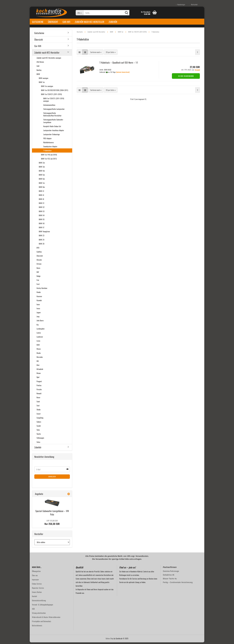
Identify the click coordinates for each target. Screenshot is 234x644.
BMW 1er (42, 84)
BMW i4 (41, 197)
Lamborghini (41, 330)
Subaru (39, 423)
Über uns (35, 577)
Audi (38, 68)
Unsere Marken (37, 594)
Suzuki (39, 427)
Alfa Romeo (40, 64)
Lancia (39, 334)
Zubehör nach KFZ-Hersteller (89, 22)
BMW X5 (42, 221)
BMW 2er (42, 164)
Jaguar (39, 314)
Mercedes (40, 359)
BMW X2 (42, 209)
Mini (38, 367)
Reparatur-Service (38, 589)
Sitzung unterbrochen (39, 615)
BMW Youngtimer (44, 233)
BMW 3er (42, 168)
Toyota (39, 436)
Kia (38, 326)
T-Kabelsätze (47, 152)
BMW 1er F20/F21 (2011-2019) (51, 96)
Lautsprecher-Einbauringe (51, 136)
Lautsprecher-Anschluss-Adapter (54, 132)
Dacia (38, 270)
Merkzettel (194, 4)
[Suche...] (80, 13)
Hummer (39, 298)
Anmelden (52, 478)
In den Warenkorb (186, 78)
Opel (38, 379)
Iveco (38, 310)
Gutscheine (38, 22)
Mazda (39, 355)
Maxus (39, 351)
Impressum (35, 581)
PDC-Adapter (47, 140)
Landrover (40, 338)
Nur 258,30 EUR (52, 524)
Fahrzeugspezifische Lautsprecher (54, 111)
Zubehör (113, 22)
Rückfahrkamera (49, 144)
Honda (39, 294)
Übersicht (53, 22)
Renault (39, 395)
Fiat (38, 282)
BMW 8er (42, 189)
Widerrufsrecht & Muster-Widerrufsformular (46, 619)
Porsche (39, 391)
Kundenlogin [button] (180, 4)
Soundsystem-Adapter (50, 148)
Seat (38, 407)
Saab (38, 403)
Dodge (39, 278)
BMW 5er (42, 177)
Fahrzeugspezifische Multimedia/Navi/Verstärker (52, 116)
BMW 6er (42, 181)
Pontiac (39, 387)
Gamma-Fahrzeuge (171, 573)
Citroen (39, 266)
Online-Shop (110, 640)
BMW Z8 (42, 245)
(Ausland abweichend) (123, 74)
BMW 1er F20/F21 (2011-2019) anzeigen (54, 101)
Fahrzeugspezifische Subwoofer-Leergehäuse (53, 123)
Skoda (39, 411)
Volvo (38, 444)
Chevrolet (40, 257)
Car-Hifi (66, 22)
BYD (38, 249)
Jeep (38, 318)
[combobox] (96, 54)
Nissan (39, 375)
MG (38, 363)
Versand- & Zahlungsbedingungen (42, 606)
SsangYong (40, 419)
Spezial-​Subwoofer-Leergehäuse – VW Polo (52, 514)
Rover (38, 399)
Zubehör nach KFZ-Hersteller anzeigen (49, 59)
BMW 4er (42, 172)
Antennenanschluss (49, 107)
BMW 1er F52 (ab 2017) (49, 160)
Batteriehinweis (37, 627)
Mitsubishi (40, 371)
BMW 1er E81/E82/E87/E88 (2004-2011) (55, 92)
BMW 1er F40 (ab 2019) (49, 156)
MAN (38, 347)
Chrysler (39, 262)
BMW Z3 (42, 237)
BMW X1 (42, 205)
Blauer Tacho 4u (170, 580)
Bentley (39, 72)
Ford (38, 286)
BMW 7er (42, 185)
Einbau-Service (37, 585)
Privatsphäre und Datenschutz (41, 623)
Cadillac (39, 253)
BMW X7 (42, 229)
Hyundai (39, 302)
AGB (33, 610)
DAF (38, 274)
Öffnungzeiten (36, 573)
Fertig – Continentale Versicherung (178, 584)
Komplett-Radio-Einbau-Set (52, 128)
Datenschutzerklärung (39, 602)
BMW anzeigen (44, 80)
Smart (39, 415)
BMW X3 (42, 213)
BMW (38, 76)
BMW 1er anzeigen (47, 88)
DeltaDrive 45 (169, 577)
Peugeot (39, 383)
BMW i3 (41, 193)
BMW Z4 (42, 241)
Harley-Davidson (42, 290)
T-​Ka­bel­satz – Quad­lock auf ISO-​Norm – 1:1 (119, 64)
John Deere (40, 322)
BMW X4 (42, 217)
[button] (80, 54)
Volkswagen (40, 440)
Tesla (38, 431)
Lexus (38, 342)
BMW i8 (41, 201)
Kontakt (34, 598)
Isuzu (38, 306)
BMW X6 (42, 225)
